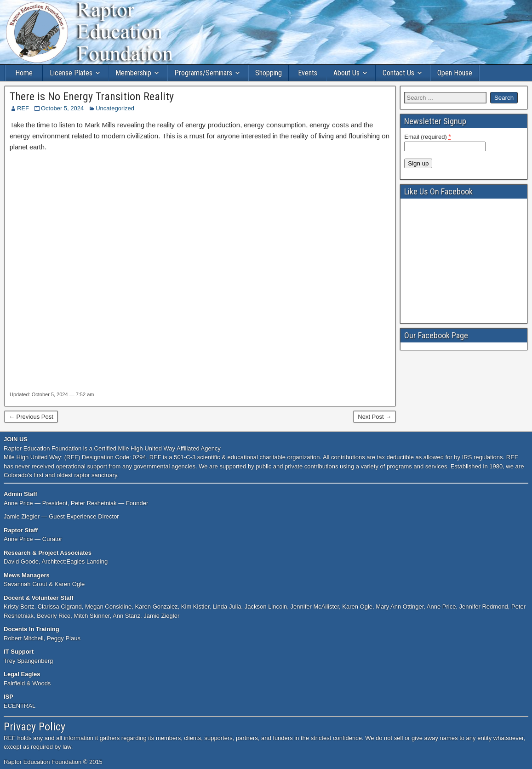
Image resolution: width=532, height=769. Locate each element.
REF (23, 108)
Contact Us (398, 73)
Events (308, 73)
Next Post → (375, 417)
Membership (133, 73)
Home (24, 73)
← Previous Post (31, 417)
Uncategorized (115, 108)
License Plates (71, 73)
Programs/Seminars (203, 73)
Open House (455, 73)
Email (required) (428, 137)
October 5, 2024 (62, 108)
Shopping (269, 73)
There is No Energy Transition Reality (92, 97)
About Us (346, 73)
